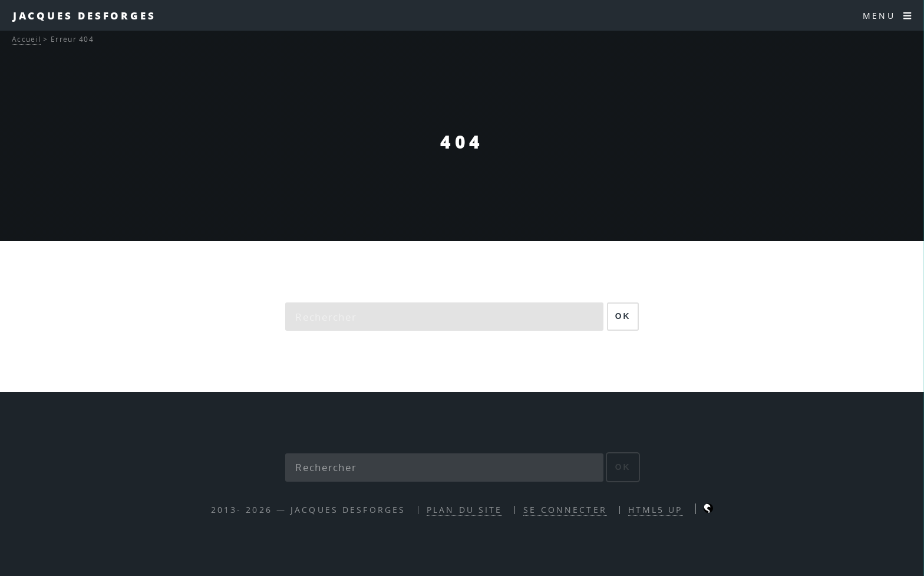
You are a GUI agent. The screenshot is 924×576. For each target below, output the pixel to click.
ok (623, 316)
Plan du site (464, 510)
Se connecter (565, 510)
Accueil (26, 39)
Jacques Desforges (85, 15)
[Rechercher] (444, 317)
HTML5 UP (656, 510)
